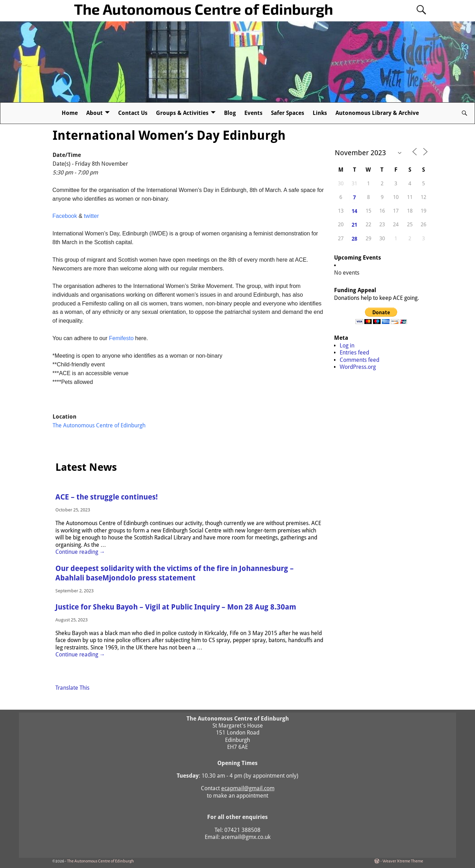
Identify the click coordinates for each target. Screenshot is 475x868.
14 (354, 211)
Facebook (65, 216)
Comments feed (359, 360)
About (94, 113)
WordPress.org (358, 367)
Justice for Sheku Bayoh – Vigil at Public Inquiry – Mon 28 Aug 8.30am (176, 607)
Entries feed (354, 353)
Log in (347, 346)
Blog (230, 113)
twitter (91, 216)
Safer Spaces (288, 113)
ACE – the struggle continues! (107, 497)
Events (253, 113)
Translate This (72, 688)
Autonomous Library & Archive (377, 113)
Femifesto (121, 338)
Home (70, 113)
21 (354, 225)
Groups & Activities (182, 113)
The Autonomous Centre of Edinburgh (203, 9)
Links (320, 113)
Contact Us (133, 113)
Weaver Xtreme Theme (403, 861)
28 (354, 239)
